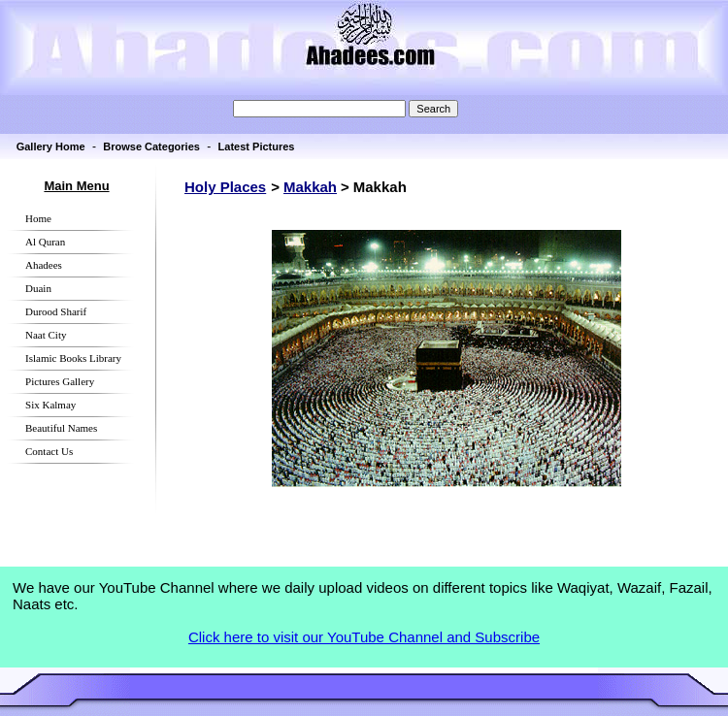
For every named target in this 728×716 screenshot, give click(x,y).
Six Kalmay (50, 405)
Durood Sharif (56, 311)
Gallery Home (51, 146)
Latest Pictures (257, 146)
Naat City (46, 335)
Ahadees (44, 265)
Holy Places (225, 187)
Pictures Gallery (60, 381)
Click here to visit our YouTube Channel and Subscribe (364, 637)
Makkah (310, 187)
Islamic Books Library (73, 358)
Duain (38, 288)
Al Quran (45, 242)
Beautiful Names (61, 428)
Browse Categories (151, 146)
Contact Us (49, 451)
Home (38, 218)
